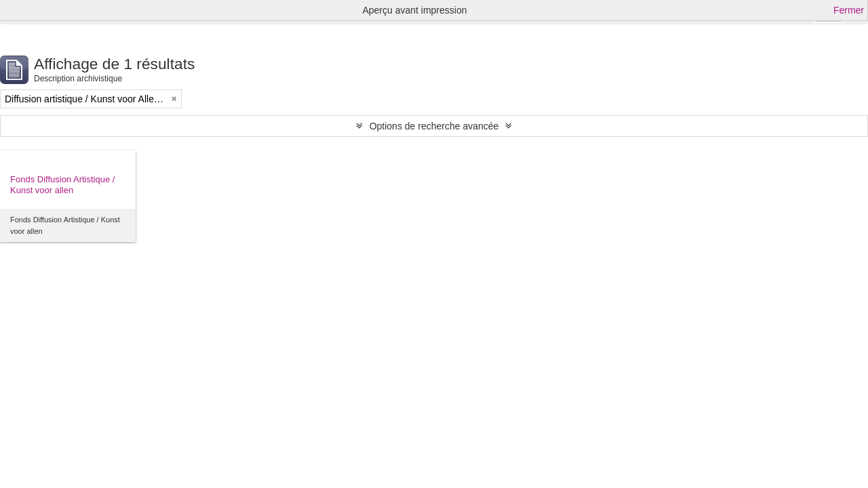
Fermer (849, 10)
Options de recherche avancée (434, 126)
